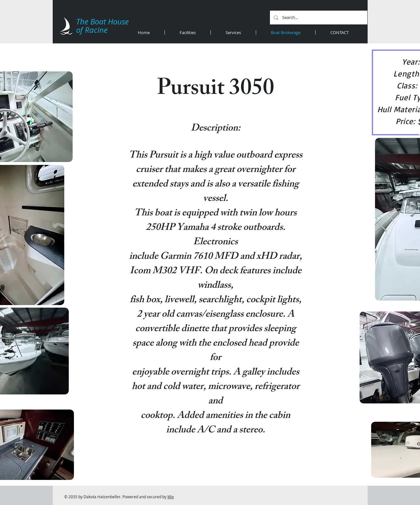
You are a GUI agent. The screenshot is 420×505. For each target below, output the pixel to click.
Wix (171, 497)
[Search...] (318, 18)
